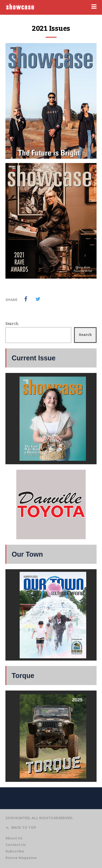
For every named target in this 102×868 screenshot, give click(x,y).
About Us (14, 838)
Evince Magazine (21, 858)
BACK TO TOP (21, 828)
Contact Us (16, 845)
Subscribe (15, 851)
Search (12, 324)
